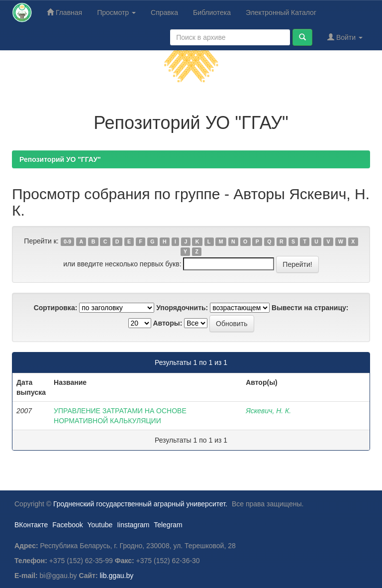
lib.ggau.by (117, 576)
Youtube (100, 525)
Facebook (67, 525)
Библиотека (212, 12)
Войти (345, 37)
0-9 (67, 241)
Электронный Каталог (281, 12)
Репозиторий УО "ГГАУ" (60, 159)
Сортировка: (56, 308)
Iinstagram (133, 525)
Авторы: (167, 323)
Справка (164, 12)
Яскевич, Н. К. (268, 411)
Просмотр (116, 12)
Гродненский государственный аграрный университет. (140, 504)
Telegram (168, 525)
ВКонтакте (31, 525)
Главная (64, 12)
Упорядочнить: (182, 308)
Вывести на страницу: (310, 308)
